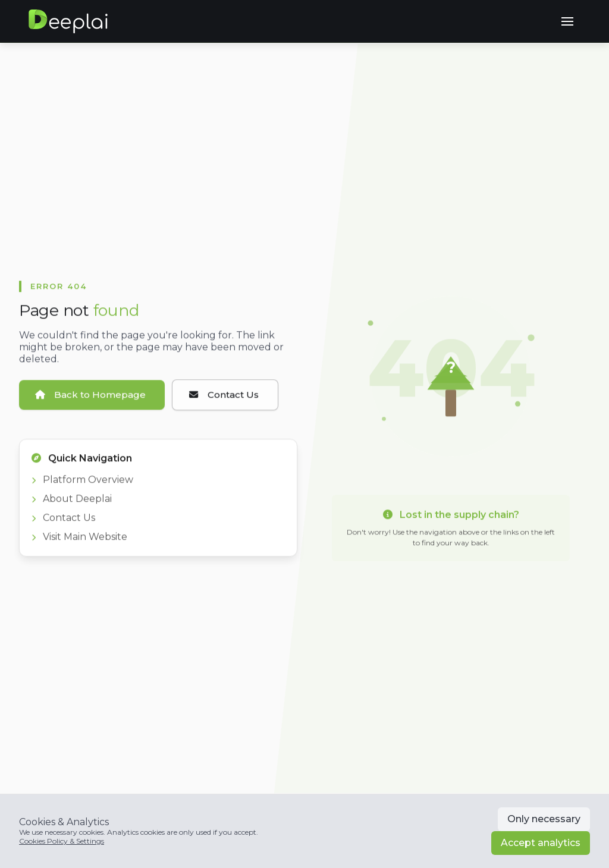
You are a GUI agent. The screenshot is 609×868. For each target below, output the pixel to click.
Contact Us (63, 522)
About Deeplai (72, 503)
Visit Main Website (79, 541)
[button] (567, 21)
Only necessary (544, 819)
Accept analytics (541, 843)
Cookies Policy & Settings (62, 841)
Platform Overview (82, 484)
